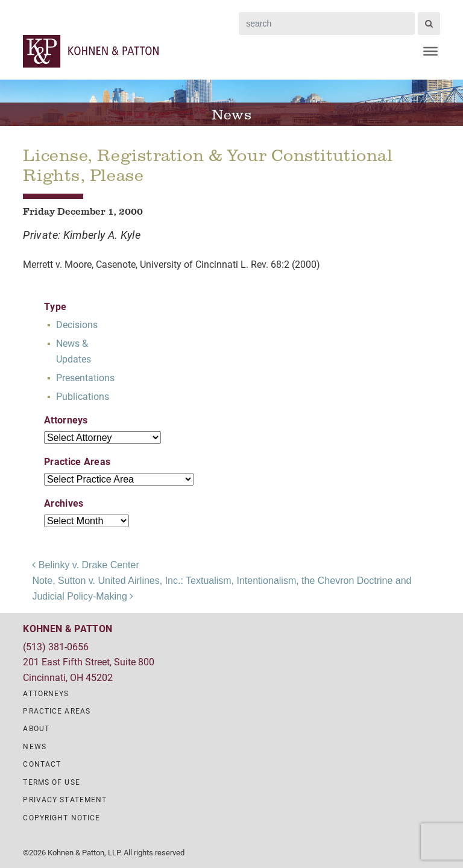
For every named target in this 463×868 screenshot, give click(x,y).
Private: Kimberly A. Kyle (82, 235)
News (34, 746)
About (36, 728)
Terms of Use (51, 782)
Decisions (77, 324)
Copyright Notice (61, 817)
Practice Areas (57, 711)
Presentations (85, 377)
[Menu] (430, 51)
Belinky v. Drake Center (85, 565)
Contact (42, 764)
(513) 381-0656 (56, 646)
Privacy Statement (65, 799)
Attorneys (46, 693)
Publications (83, 396)
